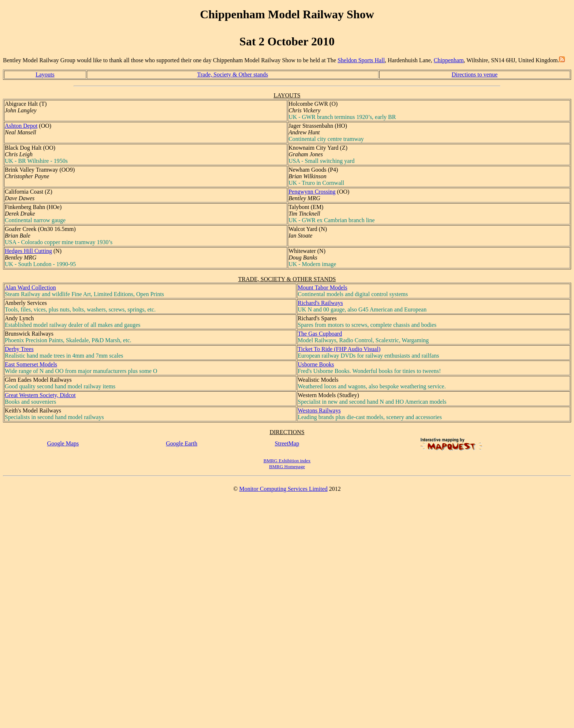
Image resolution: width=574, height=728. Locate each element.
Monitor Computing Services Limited (283, 489)
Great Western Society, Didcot (40, 395)
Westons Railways (319, 410)
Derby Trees (19, 349)
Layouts (45, 74)
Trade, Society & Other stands (233, 74)
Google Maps (63, 443)
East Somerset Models (31, 364)
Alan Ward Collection (30, 288)
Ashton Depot (21, 126)
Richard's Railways (320, 303)
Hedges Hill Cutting (28, 251)
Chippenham (449, 60)
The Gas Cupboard (320, 334)
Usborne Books (316, 364)
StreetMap (287, 443)
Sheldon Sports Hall (361, 60)
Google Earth (182, 443)
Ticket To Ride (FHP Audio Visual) (339, 349)
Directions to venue (475, 74)
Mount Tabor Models (322, 288)
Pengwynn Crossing (312, 192)
